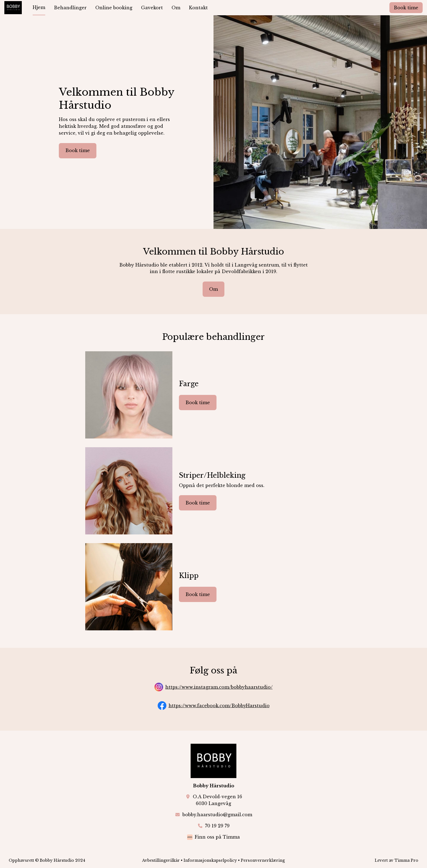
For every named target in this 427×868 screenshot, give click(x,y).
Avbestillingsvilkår (161, 860)
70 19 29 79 (217, 826)
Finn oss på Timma (217, 837)
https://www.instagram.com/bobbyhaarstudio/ (219, 687)
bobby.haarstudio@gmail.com (217, 815)
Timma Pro (406, 860)
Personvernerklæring (263, 860)
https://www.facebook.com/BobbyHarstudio (219, 706)
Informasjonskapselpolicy (210, 860)
